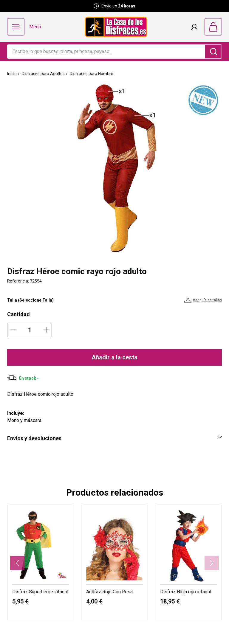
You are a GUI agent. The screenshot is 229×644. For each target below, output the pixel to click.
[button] (17, 563)
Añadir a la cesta (114, 357)
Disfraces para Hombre (92, 74)
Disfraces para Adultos (43, 74)
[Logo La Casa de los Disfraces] (116, 27)
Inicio (12, 74)
